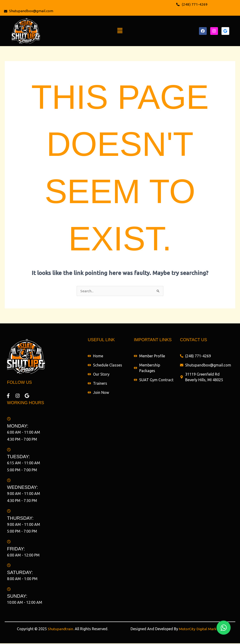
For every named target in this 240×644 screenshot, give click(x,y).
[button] (120, 31)
